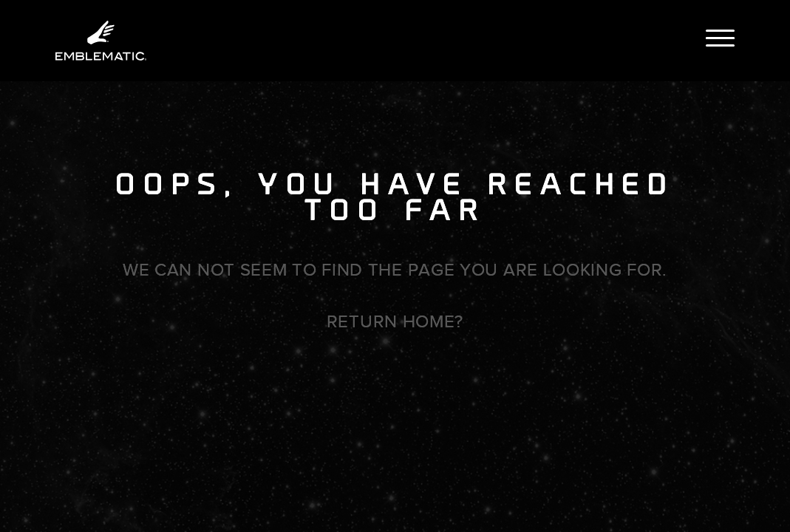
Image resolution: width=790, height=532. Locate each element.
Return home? (395, 321)
